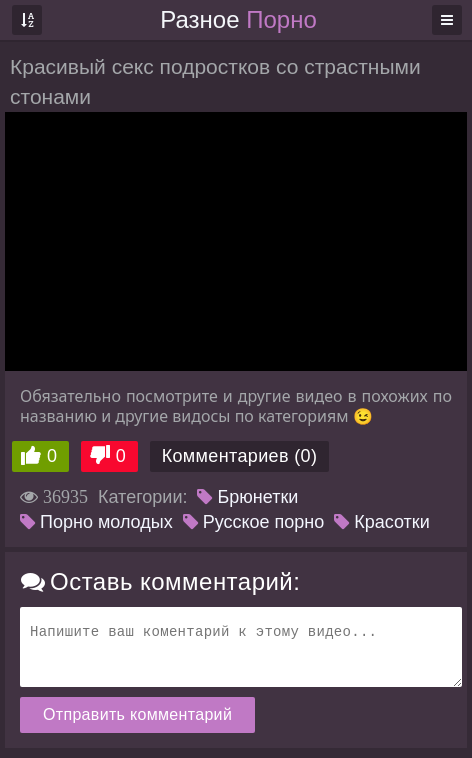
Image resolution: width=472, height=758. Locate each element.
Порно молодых (96, 522)
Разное (238, 19)
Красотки (382, 522)
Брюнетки (247, 497)
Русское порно (254, 522)
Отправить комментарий (137, 714)
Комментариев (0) (240, 456)
